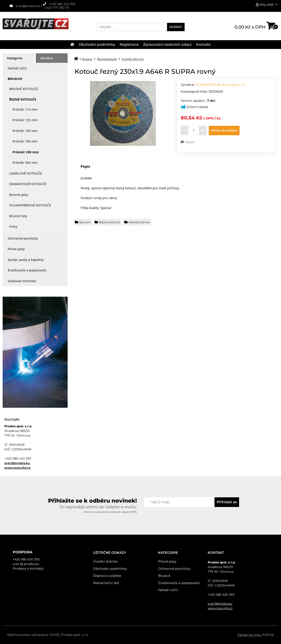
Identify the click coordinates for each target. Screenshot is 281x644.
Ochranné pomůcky (23, 238)
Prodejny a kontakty (28, 568)
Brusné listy (18, 216)
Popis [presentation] (85, 166)
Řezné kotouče (23, 99)
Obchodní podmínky (97, 44)
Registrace (129, 44)
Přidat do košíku (224, 130)
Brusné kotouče (24, 89)
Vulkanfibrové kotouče (30, 205)
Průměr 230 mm (26, 152)
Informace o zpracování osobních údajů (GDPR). (110, 512)
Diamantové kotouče (28, 184)
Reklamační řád (106, 583)
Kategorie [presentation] (15, 58)
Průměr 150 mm (25, 131)
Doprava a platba (107, 576)
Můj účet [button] (265, 5)
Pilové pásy (16, 249)
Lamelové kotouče (26, 173)
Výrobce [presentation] (47, 58)
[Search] (132, 27)
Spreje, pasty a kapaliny (26, 260)
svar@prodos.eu (25, 6)
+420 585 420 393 (59, 4)
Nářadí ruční (17, 68)
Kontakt (203, 44)
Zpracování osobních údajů (167, 44)
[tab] (19, 58)
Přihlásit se (227, 502)
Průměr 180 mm (25, 141)
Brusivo (15, 79)
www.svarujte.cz (17, 468)
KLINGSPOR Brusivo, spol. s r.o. (220, 85)
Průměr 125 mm (25, 120)
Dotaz (188, 142)
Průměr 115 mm (25, 109)
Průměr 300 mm (25, 162)
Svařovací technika (22, 281)
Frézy (13, 226)
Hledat (176, 27)
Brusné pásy (19, 195)
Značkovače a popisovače (27, 270)
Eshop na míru (249, 635)
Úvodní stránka (105, 561)
